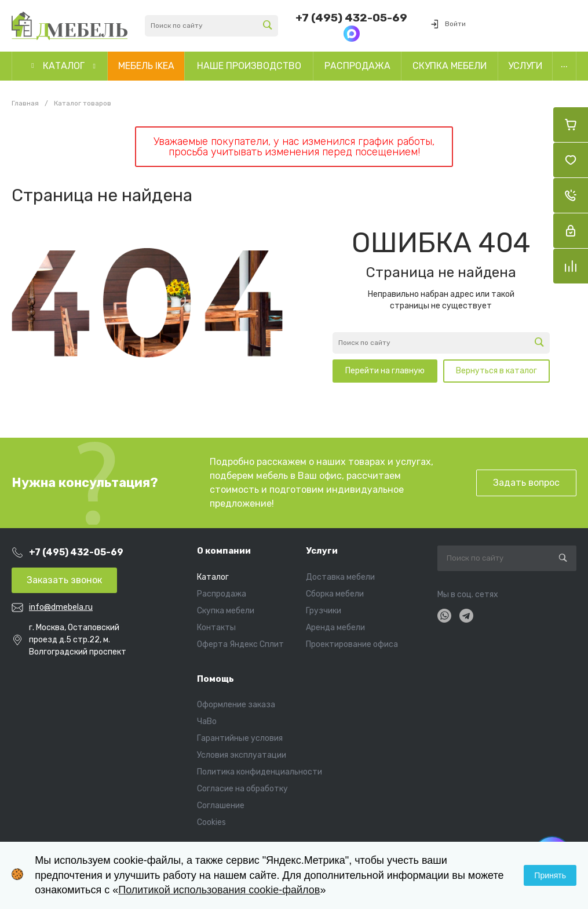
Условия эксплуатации (242, 755)
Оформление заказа (236, 705)
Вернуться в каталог (496, 371)
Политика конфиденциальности (260, 772)
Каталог (213, 577)
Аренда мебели (335, 628)
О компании (224, 551)
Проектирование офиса (352, 644)
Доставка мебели (340, 577)
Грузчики (324, 611)
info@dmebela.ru (61, 607)
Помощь (216, 679)
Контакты (216, 628)
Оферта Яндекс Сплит (240, 644)
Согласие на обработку (242, 789)
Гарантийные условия (240, 738)
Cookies (211, 822)
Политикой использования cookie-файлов (219, 890)
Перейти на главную (385, 371)
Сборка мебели (335, 594)
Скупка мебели (226, 611)
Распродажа (222, 594)
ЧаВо (207, 721)
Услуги (322, 551)
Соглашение (221, 806)
